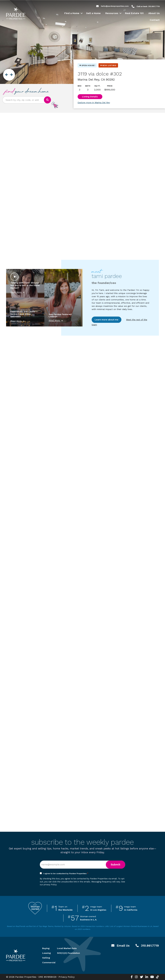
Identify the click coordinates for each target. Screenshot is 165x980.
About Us (154, 13)
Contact (155, 20)
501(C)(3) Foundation (68, 953)
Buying (46, 948)
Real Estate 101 (134, 13)
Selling (46, 958)
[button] (82, 13)
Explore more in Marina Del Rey (94, 103)
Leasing (46, 953)
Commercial (46, 962)
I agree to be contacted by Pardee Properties (66, 874)
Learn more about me (107, 320)
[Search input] (23, 100)
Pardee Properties (16, 14)
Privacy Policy (67, 977)
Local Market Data (67, 948)
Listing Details (90, 97)
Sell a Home (93, 13)
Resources (112, 13)
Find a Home (72, 13)
